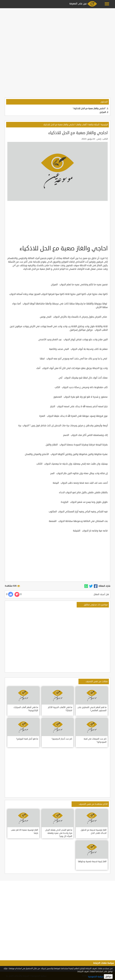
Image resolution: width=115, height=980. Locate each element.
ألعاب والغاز (81, 125)
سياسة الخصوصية (96, 977)
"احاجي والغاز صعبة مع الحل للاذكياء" (89, 109)
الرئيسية (104, 125)
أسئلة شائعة (94, 125)
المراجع (103, 112)
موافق (108, 976)
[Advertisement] (57, 30)
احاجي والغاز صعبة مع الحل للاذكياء (59, 125)
